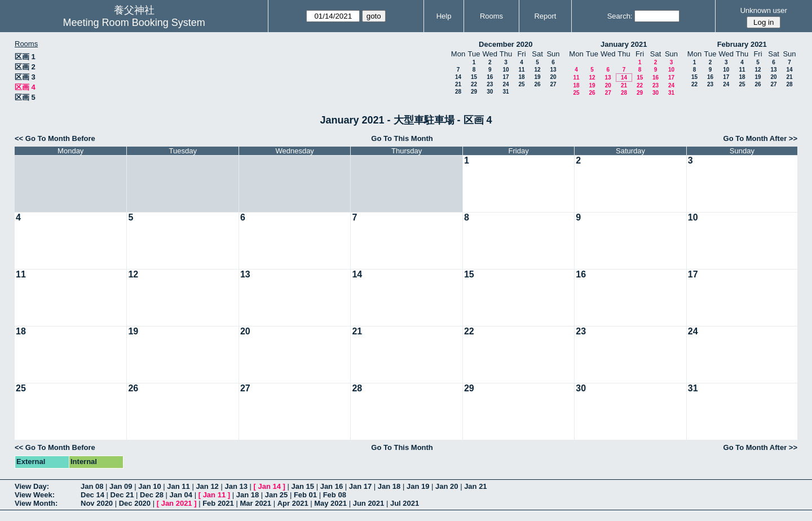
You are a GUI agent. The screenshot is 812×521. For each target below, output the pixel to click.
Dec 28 (152, 495)
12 (537, 70)
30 (490, 92)
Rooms (491, 16)
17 (506, 77)
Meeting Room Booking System (134, 23)
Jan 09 (121, 486)
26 (537, 84)
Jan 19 (418, 486)
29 (474, 92)
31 (506, 92)
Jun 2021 (369, 503)
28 (458, 92)
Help (444, 16)
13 (553, 70)
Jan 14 (270, 486)
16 (490, 77)
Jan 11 (178, 486)
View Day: (32, 486)
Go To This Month (402, 138)
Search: (620, 16)
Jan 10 (149, 486)
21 (458, 84)
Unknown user (764, 10)
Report (545, 16)
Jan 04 (181, 495)
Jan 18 (389, 486)
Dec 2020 (135, 503)
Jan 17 (360, 486)
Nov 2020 (97, 503)
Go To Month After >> (760, 138)
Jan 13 (236, 486)
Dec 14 (92, 495)
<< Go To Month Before (55, 138)
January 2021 (624, 44)
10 (506, 70)
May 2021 (330, 503)
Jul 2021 (405, 503)
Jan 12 (207, 486)
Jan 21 (475, 486)
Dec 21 (122, 495)
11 (521, 70)
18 (521, 77)
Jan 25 (276, 495)
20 (553, 77)
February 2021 (742, 44)
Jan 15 (303, 486)
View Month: (36, 503)
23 (490, 84)
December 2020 (506, 44)
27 (553, 84)
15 (474, 77)
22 (474, 84)
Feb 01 (305, 495)
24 (506, 84)
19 (537, 77)
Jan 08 (92, 486)
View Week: (35, 495)
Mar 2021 (255, 503)
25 (521, 84)
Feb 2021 (218, 503)
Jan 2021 (177, 503)
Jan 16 (332, 486)
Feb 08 (335, 495)
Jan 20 (447, 486)
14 (458, 77)
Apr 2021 (293, 503)
